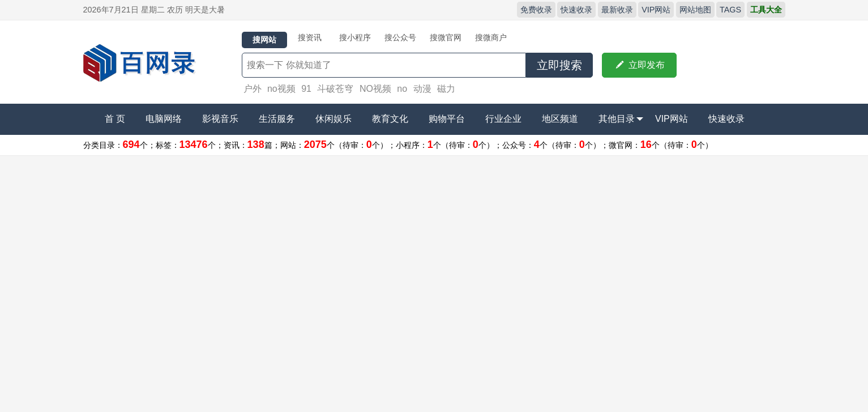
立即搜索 (559, 65)
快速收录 (576, 10)
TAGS (730, 10)
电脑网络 (164, 119)
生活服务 (277, 119)
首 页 (115, 119)
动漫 (422, 89)
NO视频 (375, 89)
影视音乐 (220, 119)
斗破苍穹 (335, 89)
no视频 (281, 89)
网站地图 (695, 10)
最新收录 (617, 10)
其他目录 (621, 119)
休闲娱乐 (333, 119)
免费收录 (536, 10)
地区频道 (560, 119)
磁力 (446, 89)
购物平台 (447, 119)
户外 (253, 89)
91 (306, 89)
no (402, 89)
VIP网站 (656, 10)
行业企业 (503, 119)
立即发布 (639, 65)
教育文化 (390, 119)
